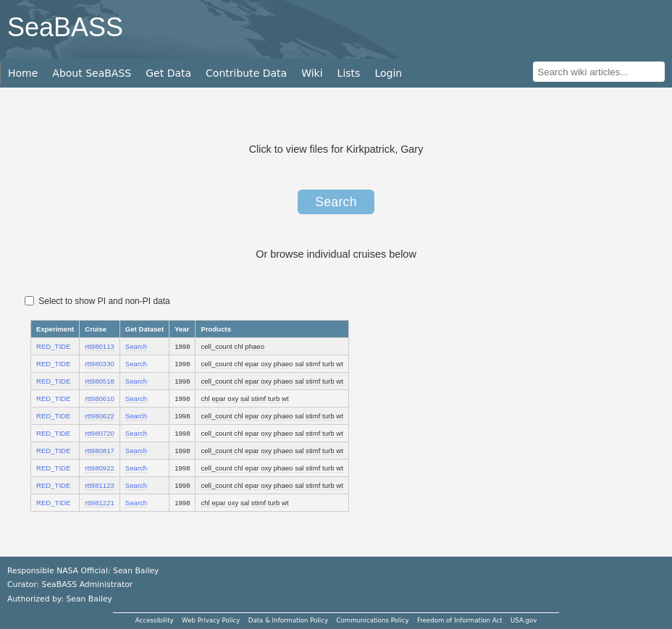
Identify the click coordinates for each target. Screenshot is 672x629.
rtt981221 (100, 503)
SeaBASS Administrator (88, 584)
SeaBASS (65, 27)
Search (336, 202)
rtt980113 (100, 346)
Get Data (168, 73)
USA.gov (524, 620)
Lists (349, 73)
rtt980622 (100, 416)
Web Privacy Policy (211, 620)
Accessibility (155, 620)
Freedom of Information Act (460, 620)
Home (23, 73)
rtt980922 (100, 468)
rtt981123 (100, 485)
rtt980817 (100, 451)
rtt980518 (100, 381)
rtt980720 (100, 433)
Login (388, 73)
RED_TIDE (53, 346)
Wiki (312, 73)
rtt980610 (100, 398)
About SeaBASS (92, 73)
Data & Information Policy (288, 620)
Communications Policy (372, 620)
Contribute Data (246, 73)
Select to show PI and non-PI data (97, 301)
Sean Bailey (89, 599)
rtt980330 (100, 364)
